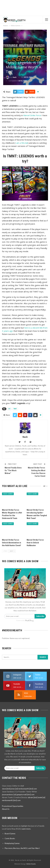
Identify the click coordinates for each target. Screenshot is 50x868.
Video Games (12, 56)
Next (12, 551)
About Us (6, 809)
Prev (5, 551)
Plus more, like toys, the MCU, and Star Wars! (22, 848)
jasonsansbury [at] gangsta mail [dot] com (18, 795)
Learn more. (26, 829)
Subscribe (40, 616)
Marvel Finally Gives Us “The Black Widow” (13, 470)
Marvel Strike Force (32, 115)
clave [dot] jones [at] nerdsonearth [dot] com (19, 789)
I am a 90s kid (22, 143)
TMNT (15, 409)
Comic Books (10, 838)
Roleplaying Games (12, 843)
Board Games (10, 834)
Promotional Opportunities (13, 806)
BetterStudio (31, 864)
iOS (9, 409)
